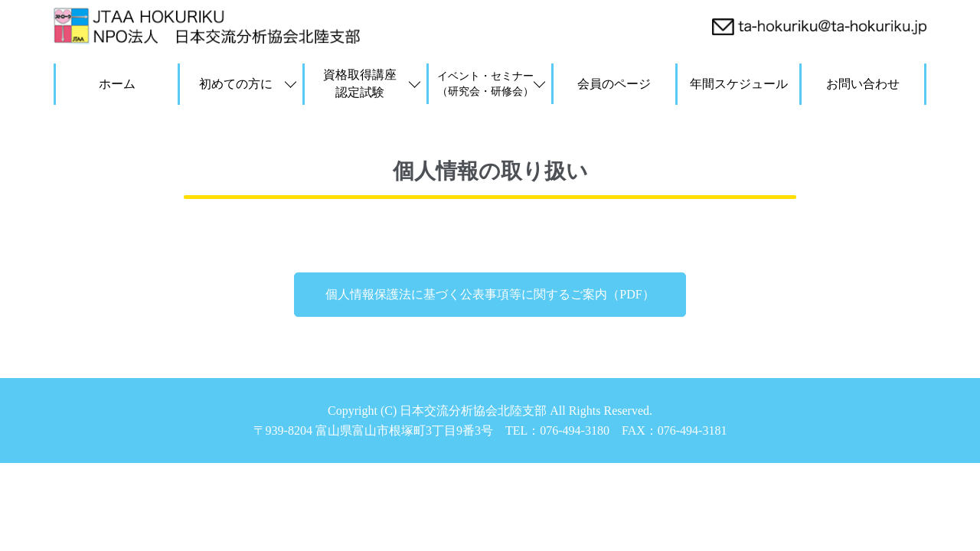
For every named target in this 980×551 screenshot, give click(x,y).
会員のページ (614, 84)
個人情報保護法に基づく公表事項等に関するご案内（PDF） (490, 294)
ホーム (117, 84)
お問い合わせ (863, 84)
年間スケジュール (739, 84)
